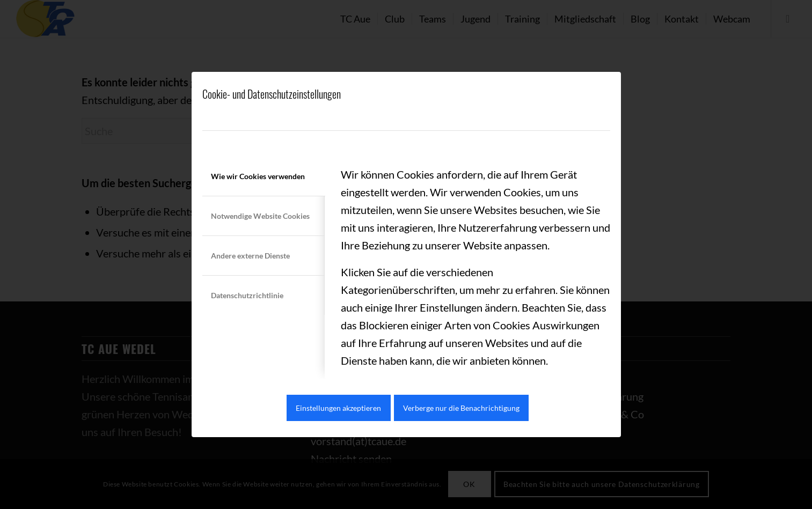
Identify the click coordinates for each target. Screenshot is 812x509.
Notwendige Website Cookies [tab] (260, 216)
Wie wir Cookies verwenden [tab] (258, 176)
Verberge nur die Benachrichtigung (461, 408)
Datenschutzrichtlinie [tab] (247, 295)
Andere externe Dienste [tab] (250, 256)
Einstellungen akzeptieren (338, 408)
